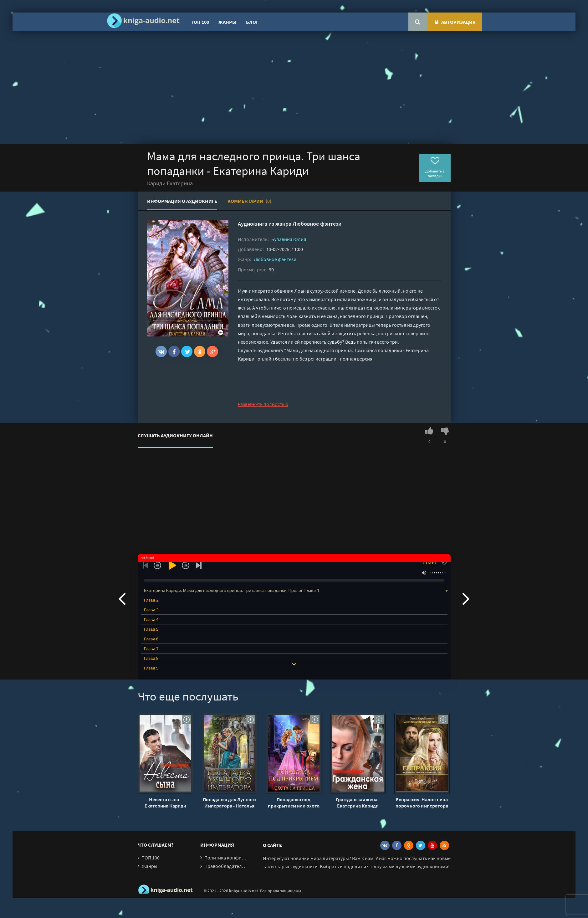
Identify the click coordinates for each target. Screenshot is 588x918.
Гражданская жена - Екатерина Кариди (358, 803)
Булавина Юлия (289, 239)
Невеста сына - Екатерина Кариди (165, 803)
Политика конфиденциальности (240, 858)
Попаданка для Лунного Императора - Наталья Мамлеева (229, 803)
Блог (252, 22)
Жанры (228, 22)
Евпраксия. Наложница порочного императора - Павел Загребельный (422, 803)
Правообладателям (226, 866)
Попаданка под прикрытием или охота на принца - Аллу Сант (294, 803)
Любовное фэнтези (317, 224)
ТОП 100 (200, 22)
